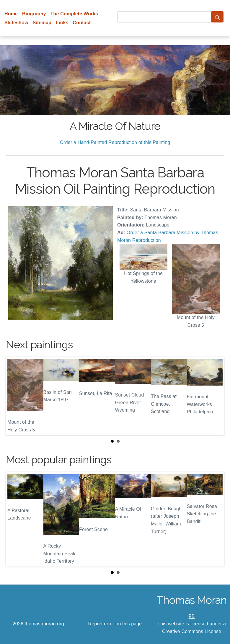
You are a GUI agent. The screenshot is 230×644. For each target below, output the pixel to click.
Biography (34, 14)
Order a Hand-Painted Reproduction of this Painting (115, 142)
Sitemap (42, 23)
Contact (82, 23)
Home (11, 14)
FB (192, 616)
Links (62, 23)
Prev (15, 396)
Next (215, 396)
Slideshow (16, 23)
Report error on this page (115, 624)
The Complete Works (74, 14)
